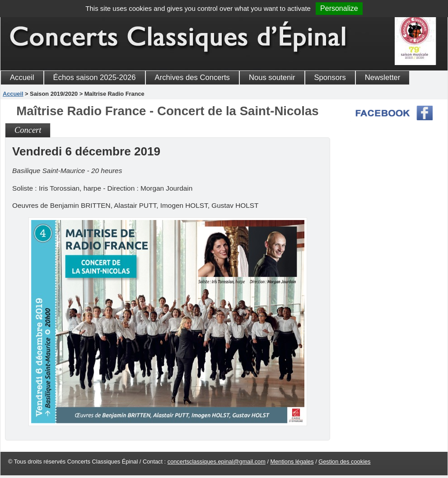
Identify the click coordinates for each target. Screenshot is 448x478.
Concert (28, 130)
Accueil (22, 77)
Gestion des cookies (344, 462)
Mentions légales (292, 462)
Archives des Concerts (192, 77)
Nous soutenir (272, 77)
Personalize (339, 8)
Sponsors (330, 77)
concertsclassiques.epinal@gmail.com (217, 462)
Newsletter (383, 77)
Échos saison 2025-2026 (95, 77)
